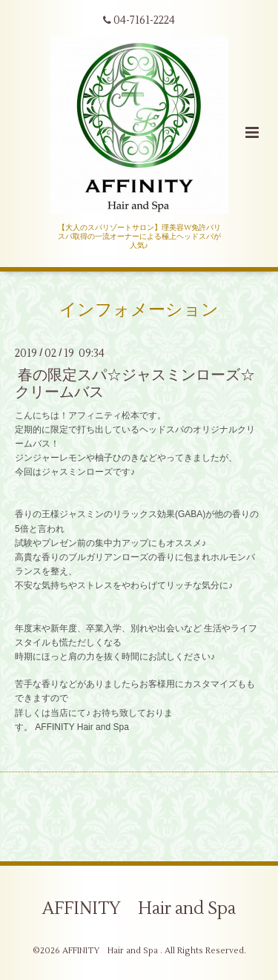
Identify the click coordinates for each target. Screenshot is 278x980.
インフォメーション (139, 309)
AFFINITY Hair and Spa (139, 909)
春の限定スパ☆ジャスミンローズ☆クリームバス (135, 384)
